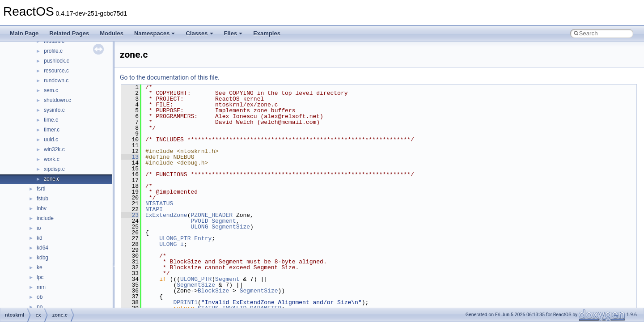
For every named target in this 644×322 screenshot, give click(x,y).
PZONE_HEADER (212, 215)
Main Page (24, 33)
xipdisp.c (54, 169)
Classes (199, 33)
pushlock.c (57, 61)
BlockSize (213, 291)
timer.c (52, 130)
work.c (52, 159)
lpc (40, 277)
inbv (42, 208)
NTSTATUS (159, 203)
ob (40, 297)
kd (40, 238)
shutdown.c (57, 100)
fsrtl (41, 189)
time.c (51, 120)
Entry (203, 238)
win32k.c (54, 149)
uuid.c (51, 140)
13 (130, 157)
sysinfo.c (54, 110)
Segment (224, 221)
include (45, 218)
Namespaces (155, 33)
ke (40, 267)
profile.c (53, 51)
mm (41, 287)
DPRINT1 (185, 302)
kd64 (42, 248)
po (40, 307)
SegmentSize (231, 227)
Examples (267, 33)
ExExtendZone (166, 215)
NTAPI (154, 209)
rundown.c (56, 80)
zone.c (52, 179)
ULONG (199, 227)
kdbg (42, 258)
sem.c (51, 90)
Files (233, 33)
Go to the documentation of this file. (170, 77)
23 (130, 215)
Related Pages (69, 33)
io (39, 228)
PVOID (199, 221)
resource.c (56, 71)
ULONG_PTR (175, 238)
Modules (112, 33)
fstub (42, 199)
